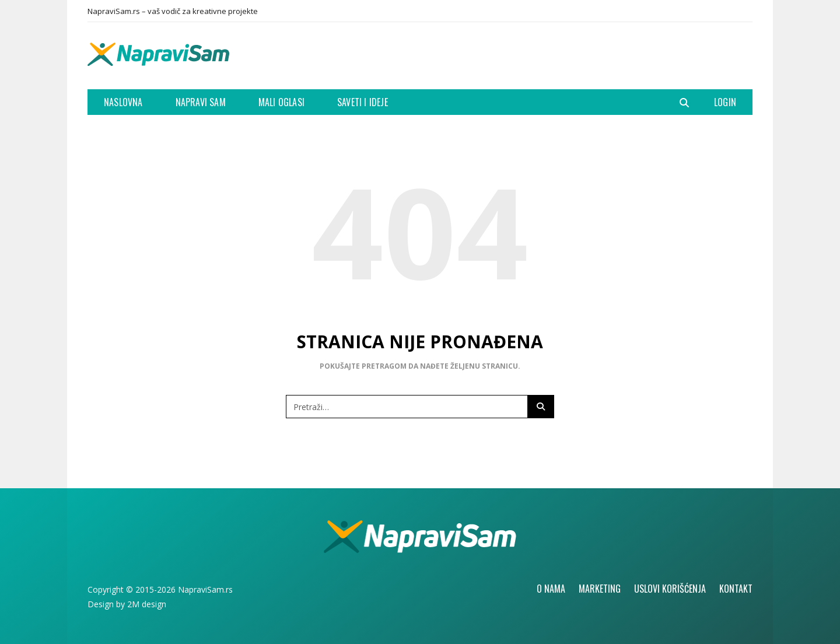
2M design (147, 604)
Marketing (600, 589)
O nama (551, 589)
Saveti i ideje (363, 102)
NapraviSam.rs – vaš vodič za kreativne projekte (173, 11)
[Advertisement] (540, 54)
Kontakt (736, 589)
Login (725, 102)
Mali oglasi (281, 102)
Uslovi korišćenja (670, 589)
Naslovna (123, 102)
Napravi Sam (201, 102)
